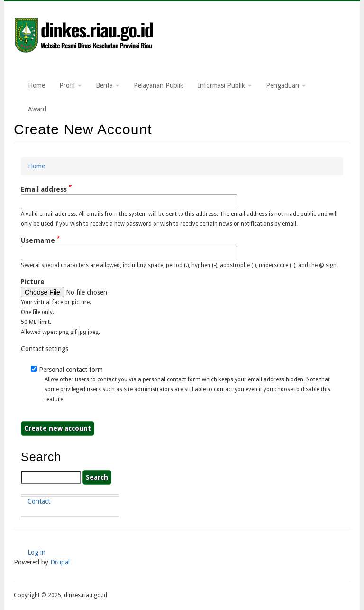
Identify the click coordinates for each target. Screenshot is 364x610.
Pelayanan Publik (159, 85)
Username (38, 240)
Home (36, 85)
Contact (39, 501)
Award (37, 109)
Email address (44, 189)
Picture (33, 282)
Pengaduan (286, 85)
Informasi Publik (225, 85)
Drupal (60, 562)
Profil (70, 85)
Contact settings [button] (45, 349)
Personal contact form (71, 370)
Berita (108, 85)
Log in (36, 552)
